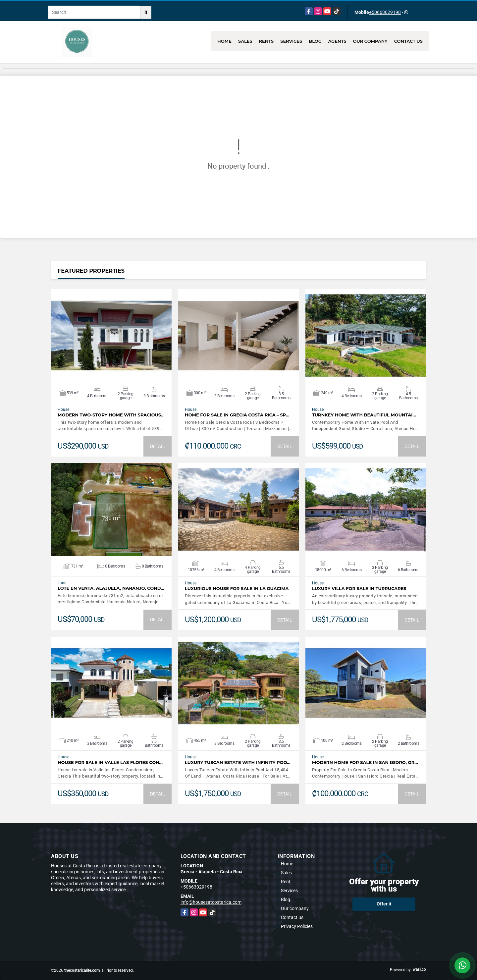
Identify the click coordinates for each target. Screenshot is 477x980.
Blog (315, 41)
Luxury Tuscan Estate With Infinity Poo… (238, 762)
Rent (286, 882)
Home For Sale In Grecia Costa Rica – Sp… (237, 415)
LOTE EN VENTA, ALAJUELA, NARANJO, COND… (111, 588)
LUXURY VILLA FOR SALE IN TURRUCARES (359, 589)
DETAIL (158, 446)
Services (291, 41)
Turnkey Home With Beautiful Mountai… (364, 415)
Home (224, 41)
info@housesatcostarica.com (211, 902)
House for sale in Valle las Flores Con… (110, 762)
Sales (245, 41)
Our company (370, 41)
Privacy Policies (297, 926)
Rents (266, 41)
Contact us (408, 41)
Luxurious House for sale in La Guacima (237, 589)
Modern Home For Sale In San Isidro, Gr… (365, 762)
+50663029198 (385, 12)
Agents (337, 41)
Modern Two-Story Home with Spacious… (111, 415)
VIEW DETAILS (111, 336)
